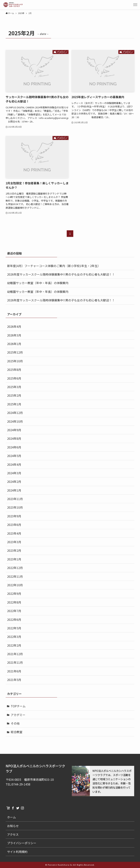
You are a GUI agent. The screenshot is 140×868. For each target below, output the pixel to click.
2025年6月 (14, 378)
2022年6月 (14, 620)
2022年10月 (15, 585)
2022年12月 (15, 568)
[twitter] (18, 808)
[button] (135, 5)
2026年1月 (14, 344)
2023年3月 (14, 542)
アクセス (13, 834)
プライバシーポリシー (22, 843)
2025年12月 (15, 352)
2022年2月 (14, 645)
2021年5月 (14, 680)
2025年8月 (14, 370)
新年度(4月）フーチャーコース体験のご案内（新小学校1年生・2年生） (54, 266)
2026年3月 (14, 335)
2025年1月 (14, 404)
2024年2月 (14, 482)
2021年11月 (15, 662)
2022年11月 (15, 576)
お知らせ (13, 826)
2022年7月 (14, 611)
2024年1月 (14, 490)
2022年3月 (14, 637)
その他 (15, 723)
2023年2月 (14, 550)
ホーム (11, 817)
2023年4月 (14, 533)
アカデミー (18, 715)
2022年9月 (14, 594)
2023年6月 (14, 525)
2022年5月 (14, 628)
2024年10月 (15, 421)
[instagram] (22, 808)
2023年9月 (14, 516)
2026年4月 (14, 326)
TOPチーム (18, 706)
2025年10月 (15, 361)
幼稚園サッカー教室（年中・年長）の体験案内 (38, 283)
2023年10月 (15, 507)
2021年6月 (14, 671)
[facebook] (13, 808)
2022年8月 (14, 602)
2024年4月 (14, 464)
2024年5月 (14, 456)
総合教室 (17, 732)
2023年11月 (15, 499)
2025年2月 (14, 395)
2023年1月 (14, 559)
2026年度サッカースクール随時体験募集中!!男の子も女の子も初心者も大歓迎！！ (61, 274)
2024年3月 (14, 473)
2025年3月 (14, 387)
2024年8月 (14, 438)
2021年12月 (15, 654)
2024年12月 (15, 413)
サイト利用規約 (17, 852)
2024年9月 (14, 430)
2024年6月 (14, 447)
